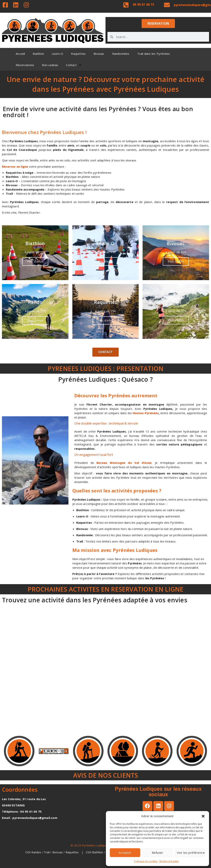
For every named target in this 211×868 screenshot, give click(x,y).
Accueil (20, 54)
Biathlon (38, 54)
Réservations (25, 65)
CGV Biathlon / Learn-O (102, 852)
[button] (203, 816)
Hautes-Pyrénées (145, 413)
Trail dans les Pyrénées (154, 54)
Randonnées (121, 54)
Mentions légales (169, 861)
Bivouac (99, 54)
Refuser (158, 853)
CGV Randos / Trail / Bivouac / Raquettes (52, 852)
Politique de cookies (146, 861)
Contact (74, 65)
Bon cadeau (50, 65)
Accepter (125, 853)
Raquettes (78, 54)
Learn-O (57, 54)
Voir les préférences (191, 853)
